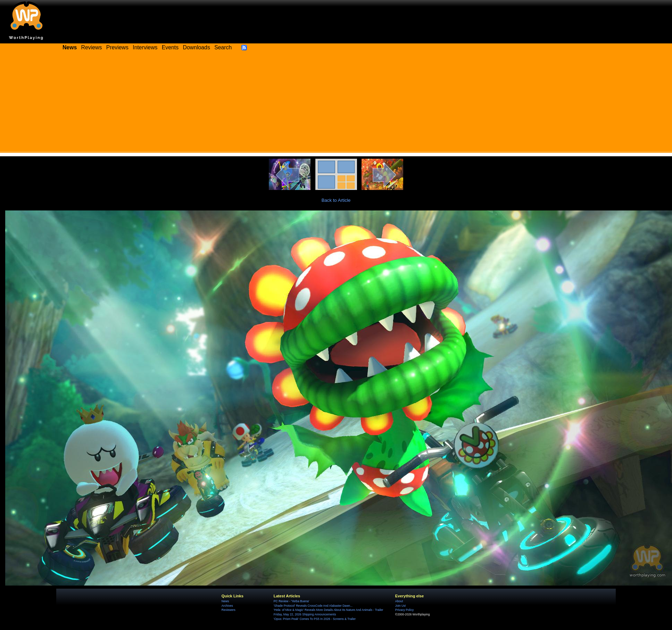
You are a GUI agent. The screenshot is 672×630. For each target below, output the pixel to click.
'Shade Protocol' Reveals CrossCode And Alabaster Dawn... (313, 606)
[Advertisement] (336, 104)
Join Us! (401, 606)
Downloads (197, 47)
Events (170, 47)
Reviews (92, 47)
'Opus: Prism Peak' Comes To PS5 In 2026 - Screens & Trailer (315, 619)
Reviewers (229, 610)
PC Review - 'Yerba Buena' (292, 601)
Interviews (145, 47)
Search (223, 47)
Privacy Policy (404, 610)
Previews (117, 47)
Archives (227, 606)
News (225, 601)
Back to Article (336, 200)
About (399, 601)
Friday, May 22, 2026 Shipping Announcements (305, 614)
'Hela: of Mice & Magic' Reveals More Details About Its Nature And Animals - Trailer (329, 610)
